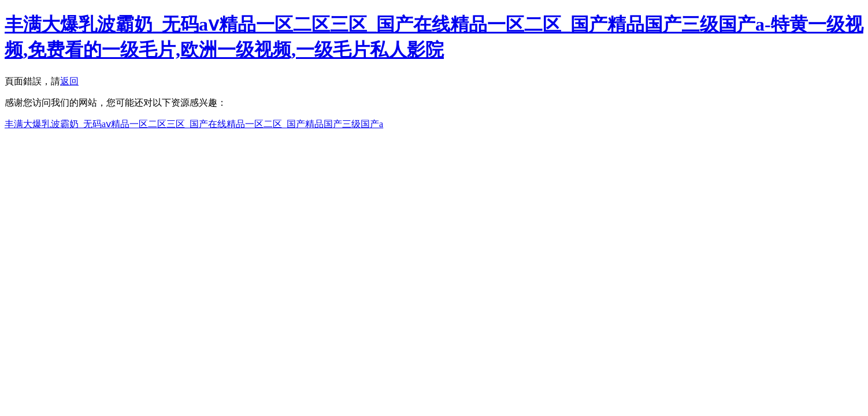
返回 (69, 81)
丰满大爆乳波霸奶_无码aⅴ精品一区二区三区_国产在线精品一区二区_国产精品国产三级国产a (194, 124)
